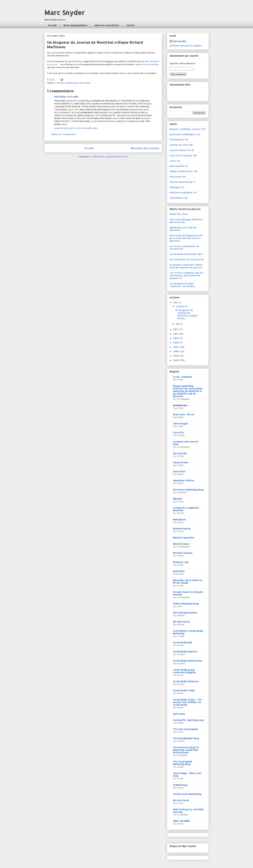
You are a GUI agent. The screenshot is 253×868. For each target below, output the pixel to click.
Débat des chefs (179, 214)
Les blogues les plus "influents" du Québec (182, 285)
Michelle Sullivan (183, 553)
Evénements (177, 140)
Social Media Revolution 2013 (186, 254)
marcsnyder (180, 41)
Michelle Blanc (181, 544)
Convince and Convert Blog (186, 443)
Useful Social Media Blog (187, 794)
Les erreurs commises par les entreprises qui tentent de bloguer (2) (186, 275)
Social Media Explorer (185, 652)
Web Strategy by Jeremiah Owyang (188, 811)
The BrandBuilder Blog (186, 738)
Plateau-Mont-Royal (181, 182)
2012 (176, 329)
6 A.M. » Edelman (182, 377)
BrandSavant (180, 405)
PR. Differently (181, 622)
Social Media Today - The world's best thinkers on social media (187, 702)
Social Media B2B (182, 642)
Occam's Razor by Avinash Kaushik (188, 593)
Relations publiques (181, 192)
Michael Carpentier (184, 538)
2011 (176, 334)
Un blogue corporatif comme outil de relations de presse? (186, 266)
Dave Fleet (179, 471)
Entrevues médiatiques (183, 134)
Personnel (85, 83)
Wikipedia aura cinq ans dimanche (183, 229)
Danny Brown (181, 462)
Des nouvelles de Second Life (187, 259)
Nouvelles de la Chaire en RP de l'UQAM (188, 581)
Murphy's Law (181, 562)
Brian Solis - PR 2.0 (183, 414)
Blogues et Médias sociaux (185, 129)
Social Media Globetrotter (188, 661)
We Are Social (181, 800)
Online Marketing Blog (186, 604)
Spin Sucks (179, 714)
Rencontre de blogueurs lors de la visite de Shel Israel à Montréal (186, 238)
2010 (176, 338)
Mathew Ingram (182, 529)
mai (178, 324)
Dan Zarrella (180, 453)
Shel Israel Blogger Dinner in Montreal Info (186, 221)
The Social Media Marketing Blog (183, 763)
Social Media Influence (186, 681)
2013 (176, 302)
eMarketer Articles (184, 480)
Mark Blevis (180, 520)
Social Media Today (184, 690)
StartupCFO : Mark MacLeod (188, 720)
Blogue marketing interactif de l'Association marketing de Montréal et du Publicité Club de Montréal (188, 391)
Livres (173, 161)
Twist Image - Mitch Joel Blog (187, 774)
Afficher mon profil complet (186, 46)
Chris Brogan (180, 424)
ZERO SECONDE (181, 821)
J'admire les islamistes (146, 64)
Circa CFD (178, 433)
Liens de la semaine (181, 155)
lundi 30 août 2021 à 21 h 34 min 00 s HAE (76, 128)
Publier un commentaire (64, 134)
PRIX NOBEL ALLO (63, 97)
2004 (176, 360)
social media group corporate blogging (184, 671)
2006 (176, 351)
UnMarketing (180, 785)
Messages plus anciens (145, 148)
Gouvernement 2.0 (180, 150)
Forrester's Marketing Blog (188, 490)
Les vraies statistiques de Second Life (184, 248)
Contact (130, 25)
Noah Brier (179, 571)
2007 (176, 347)
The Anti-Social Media (185, 729)
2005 (176, 356)
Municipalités (177, 166)
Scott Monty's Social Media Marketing (188, 632)
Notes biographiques (75, 25)
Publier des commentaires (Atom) (110, 157)
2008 (176, 343)
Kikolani (177, 499)
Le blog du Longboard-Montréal (186, 509)
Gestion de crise (179, 145)
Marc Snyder (64, 13)
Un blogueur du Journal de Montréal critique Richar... (186, 314)
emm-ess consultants (107, 25)
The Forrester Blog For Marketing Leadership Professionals (186, 750)
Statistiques (176, 198)
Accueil (52, 25)
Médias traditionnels (68, 83)
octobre (181, 306)
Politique (175, 187)
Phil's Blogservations (185, 613)
